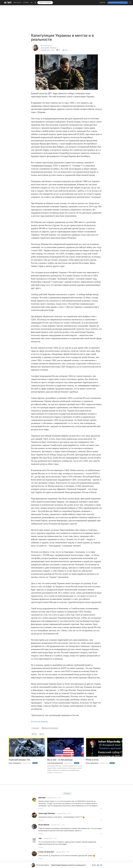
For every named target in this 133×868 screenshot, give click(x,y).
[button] (130, 3)
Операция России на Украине (50, 728)
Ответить (41, 809)
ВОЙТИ (103, 3)
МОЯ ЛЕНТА (17, 3)
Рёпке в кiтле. (92, 760)
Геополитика (35, 728)
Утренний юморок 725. (20, 760)
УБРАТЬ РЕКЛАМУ (45, 3)
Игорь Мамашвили (15, 763)
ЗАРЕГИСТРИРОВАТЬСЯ (118, 3)
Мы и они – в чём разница (60, 760)
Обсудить (67, 793)
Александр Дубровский (55, 763)
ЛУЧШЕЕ (26, 3)
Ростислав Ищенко (39, 722)
